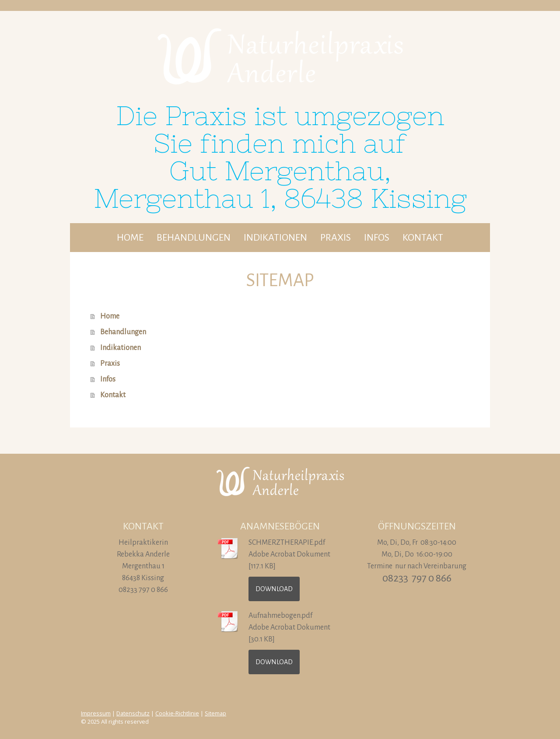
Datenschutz (133, 713)
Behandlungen (194, 238)
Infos (377, 238)
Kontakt (423, 238)
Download (274, 589)
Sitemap (215, 713)
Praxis (336, 238)
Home (130, 238)
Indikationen (275, 238)
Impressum (96, 713)
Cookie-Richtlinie (177, 713)
